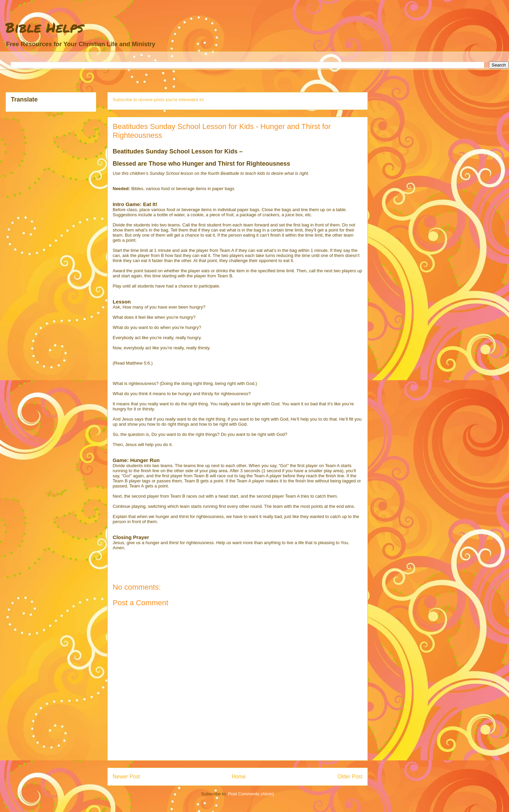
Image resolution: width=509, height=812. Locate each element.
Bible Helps (44, 27)
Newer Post (126, 777)
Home (239, 777)
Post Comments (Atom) (251, 794)
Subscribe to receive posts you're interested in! (158, 100)
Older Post (350, 777)
